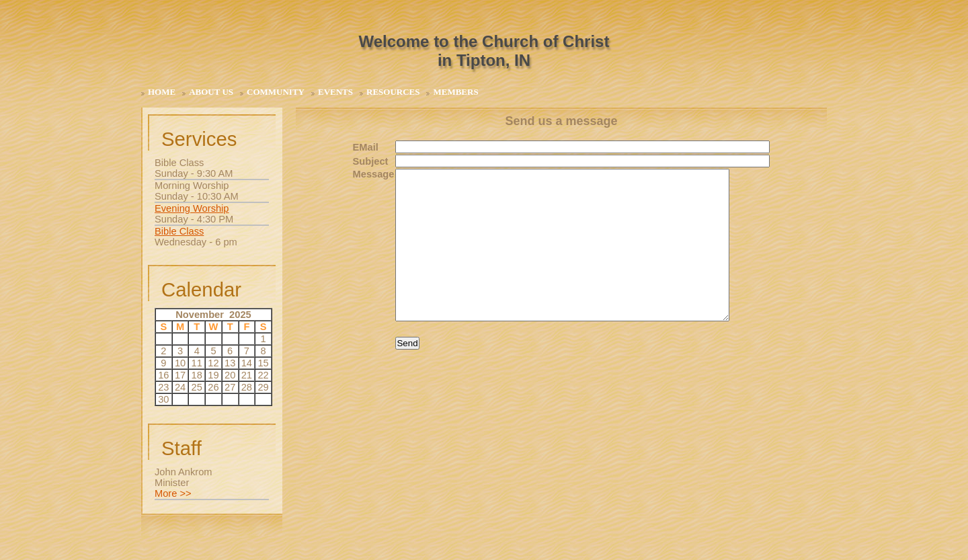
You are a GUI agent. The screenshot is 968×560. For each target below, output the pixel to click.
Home (162, 92)
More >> (173, 493)
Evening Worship (192, 208)
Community (276, 92)
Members (455, 92)
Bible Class (179, 231)
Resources (393, 92)
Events (335, 92)
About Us (211, 92)
